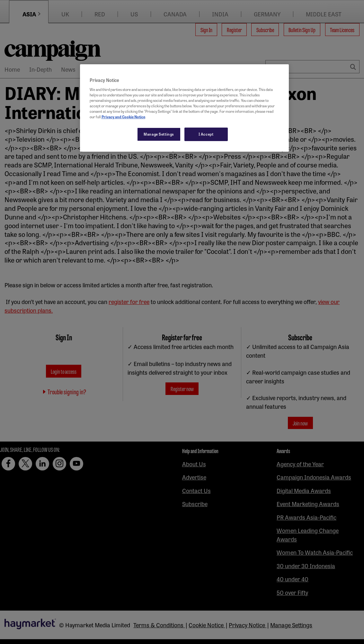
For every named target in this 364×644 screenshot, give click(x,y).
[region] (184, 108)
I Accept (206, 134)
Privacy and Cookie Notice (123, 117)
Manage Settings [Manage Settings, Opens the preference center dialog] (159, 134)
